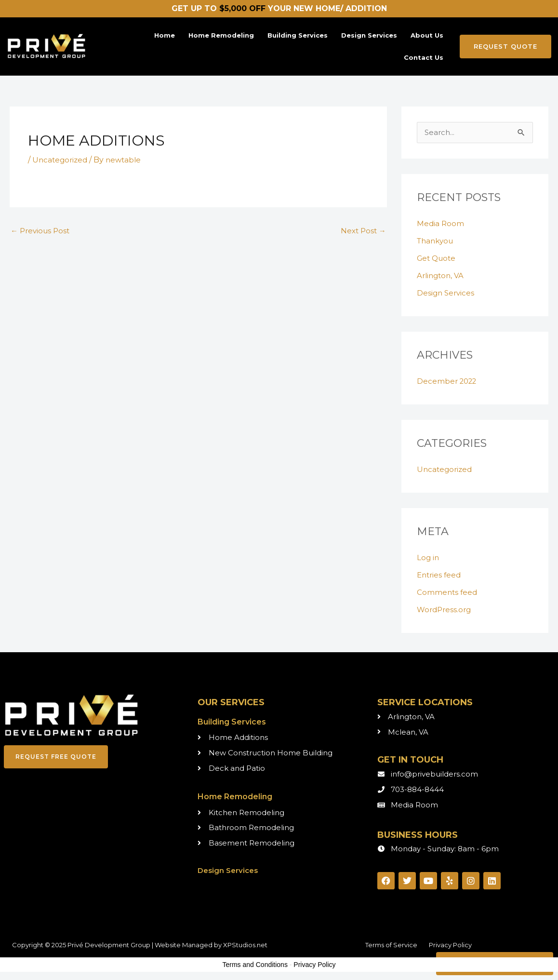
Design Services (369, 35)
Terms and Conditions (255, 965)
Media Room (441, 224)
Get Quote (438, 259)
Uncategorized (61, 160)
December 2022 (448, 382)
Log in (428, 558)
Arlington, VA (442, 276)
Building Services (298, 35)
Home (165, 35)
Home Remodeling (221, 35)
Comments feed (448, 593)
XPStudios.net (245, 945)
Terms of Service (391, 945)
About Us (427, 35)
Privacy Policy (450, 945)
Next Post (362, 231)
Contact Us (424, 57)
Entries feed (440, 575)
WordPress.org (445, 610)
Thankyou (437, 241)
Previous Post (42, 231)
